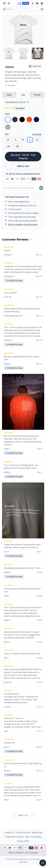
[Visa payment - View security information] (5, 848)
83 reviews (20, 108)
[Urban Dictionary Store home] (23, 3)
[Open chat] (9, 3)
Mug (9, 95)
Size (7, 134)
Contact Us (9, 833)
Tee (23, 95)
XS (8, 140)
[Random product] (42, 9)
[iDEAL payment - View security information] (42, 848)
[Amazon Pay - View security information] (31, 848)
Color (7, 114)
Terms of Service (23, 833)
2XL (9, 146)
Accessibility (36, 837)
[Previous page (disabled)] (14, 815)
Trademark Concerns (14, 837)
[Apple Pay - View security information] (21, 848)
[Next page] (32, 815)
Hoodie (37, 95)
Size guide (37, 134)
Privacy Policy (23, 841)
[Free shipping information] (37, 3)
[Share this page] (33, 3)
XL (37, 140)
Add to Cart (23, 166)
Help (27, 837)
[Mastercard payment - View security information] (10, 848)
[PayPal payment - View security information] (15, 848)
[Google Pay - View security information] (26, 848)
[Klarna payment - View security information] (36, 848)
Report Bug (37, 833)
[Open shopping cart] (42, 3)
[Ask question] (41, 188)
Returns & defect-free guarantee (23, 224)
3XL (18, 146)
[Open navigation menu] (4, 3)
